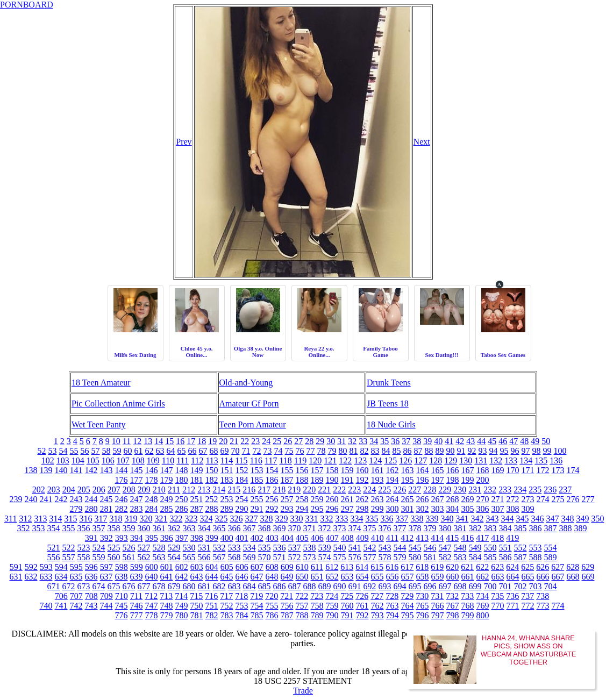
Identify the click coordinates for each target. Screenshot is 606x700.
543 (385, 548)
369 (280, 528)
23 (255, 441)
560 (114, 557)
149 (197, 470)
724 (332, 596)
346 (537, 519)
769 (483, 606)
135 (541, 460)
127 (420, 460)
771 (513, 606)
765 (423, 606)
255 (257, 499)
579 (400, 557)
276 (573, 499)
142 (91, 470)
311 (10, 519)
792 (362, 615)
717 (226, 596)
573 (310, 557)
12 (137, 441)
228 (430, 490)
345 (522, 519)
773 (543, 606)
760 (347, 606)
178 (152, 480)
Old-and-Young (246, 383)
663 (498, 577)
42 (460, 441)
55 (74, 451)
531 (204, 548)
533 (234, 548)
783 (227, 615)
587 (521, 557)
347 (552, 519)
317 (101, 519)
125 (390, 460)
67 (203, 451)
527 (144, 548)
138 (31, 470)
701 (505, 586)
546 (430, 548)
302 (423, 509)
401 (242, 538)
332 (326, 519)
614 (362, 567)
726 (362, 596)
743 (91, 606)
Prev (184, 142)
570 (265, 557)
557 (69, 557)
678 (159, 586)
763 (393, 606)
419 (512, 538)
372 (325, 528)
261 (347, 499)
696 (430, 586)
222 (339, 490)
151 (227, 470)
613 (347, 567)
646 (242, 577)
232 (490, 490)
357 (99, 528)
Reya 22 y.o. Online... (319, 352)
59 (117, 451)
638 (122, 577)
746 (137, 606)
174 (573, 470)
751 (212, 606)
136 (556, 460)
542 (370, 548)
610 (302, 567)
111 (183, 460)
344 (507, 519)
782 (212, 615)
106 (108, 460)
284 (152, 509)
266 (423, 499)
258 (302, 499)
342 (477, 519)
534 (249, 548)
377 (400, 528)
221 (324, 490)
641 (167, 577)
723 (317, 596)
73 (268, 451)
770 (498, 606)
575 (340, 557)
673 (84, 586)
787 (287, 615)
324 (206, 519)
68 (214, 451)
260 (332, 499)
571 (280, 557)
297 (347, 509)
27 (298, 441)
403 (272, 538)
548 (460, 548)
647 (257, 577)
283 (137, 509)
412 (407, 538)
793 (377, 615)
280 (91, 509)
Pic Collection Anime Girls (118, 403)
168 (483, 470)
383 (490, 528)
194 (393, 480)
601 (167, 567)
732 (452, 596)
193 (377, 480)
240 (31, 499)
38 (417, 441)
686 (280, 586)
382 (475, 528)
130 (466, 460)
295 (317, 509)
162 (393, 470)
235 (535, 490)
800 (483, 615)
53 (53, 451)
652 (332, 577)
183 (227, 480)
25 (277, 441)
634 (61, 577)
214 (219, 490)
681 (204, 586)
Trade (303, 691)
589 (551, 557)
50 (546, 441)
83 (375, 451)
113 (212, 460)
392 (106, 538)
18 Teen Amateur (101, 383)
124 (375, 460)
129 (451, 460)
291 (257, 509)
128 (436, 460)
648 (272, 577)
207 (114, 490)
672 (69, 586)
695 (415, 586)
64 (171, 451)
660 (453, 577)
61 (139, 451)
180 (182, 480)
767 (453, 606)
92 (472, 451)
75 (289, 451)
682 (219, 586)
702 (521, 586)
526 (129, 548)
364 (204, 528)
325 (221, 519)
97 (526, 451)
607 (257, 567)
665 (528, 577)
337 (402, 519)
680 (189, 586)
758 (317, 606)
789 (317, 615)
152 (242, 470)
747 (152, 606)
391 (91, 538)
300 (393, 509)
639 (137, 577)
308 (513, 509)
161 (377, 470)
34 (374, 441)
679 (174, 586)
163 (408, 470)
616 (392, 567)
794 (393, 615)
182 (212, 480)
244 (91, 499)
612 (332, 567)
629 (588, 567)
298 (362, 509)
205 (84, 490)
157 (317, 470)
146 (152, 470)
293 (287, 509)
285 (167, 509)
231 (475, 490)
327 (251, 519)
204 (69, 490)
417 (482, 538)
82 (365, 451)
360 (144, 528)
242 (61, 499)
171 (528, 470)
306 (483, 509)
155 (287, 470)
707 (76, 596)
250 (182, 499)
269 (468, 499)
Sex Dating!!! (441, 355)
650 (302, 577)
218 (279, 490)
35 (384, 441)
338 (417, 519)
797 (438, 615)
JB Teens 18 (388, 403)
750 (197, 606)
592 (31, 567)
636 (91, 577)
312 (25, 519)
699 (475, 586)
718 (241, 596)
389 (581, 528)
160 (362, 470)
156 (302, 470)
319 (131, 519)
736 (512, 596)
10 (116, 441)
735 (497, 596)
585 (490, 557)
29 (320, 441)
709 (106, 596)
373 (340, 528)
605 (227, 567)
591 (16, 567)
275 (558, 499)
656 (393, 577)
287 (197, 509)
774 (558, 606)
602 (182, 567)
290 (242, 509)
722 (302, 596)
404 (287, 538)
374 (355, 528)
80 (343, 451)
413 (422, 538)
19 (212, 441)
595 (76, 567)
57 (96, 451)
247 (137, 499)
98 (537, 451)
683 (234, 586)
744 (106, 606)
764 (408, 606)
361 (159, 528)
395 (152, 538)
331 (311, 519)
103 (63, 460)
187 (287, 480)
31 (341, 441)
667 (558, 577)
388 (566, 528)
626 (543, 567)
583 (460, 557)
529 (174, 548)
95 (504, 451)
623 (497, 567)
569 (249, 557)
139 (46, 470)
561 (129, 557)
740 (46, 606)
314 (55, 519)
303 (438, 509)
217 (264, 490)
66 (193, 451)
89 (440, 451)
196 (423, 480)
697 (445, 586)
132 (496, 460)
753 (242, 606)
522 (69, 548)
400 (227, 538)
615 (377, 567)
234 (520, 490)
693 (385, 586)
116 (256, 460)
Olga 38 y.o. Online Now (258, 352)
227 (415, 490)
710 (122, 596)
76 (300, 451)
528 (159, 548)
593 (46, 567)
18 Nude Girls (391, 424)
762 (377, 606)
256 (272, 499)
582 (445, 557)
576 (355, 557)
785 (257, 615)
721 (287, 596)
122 (345, 460)
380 (445, 528)
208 (129, 490)
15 (169, 441)
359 (129, 528)
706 (61, 596)
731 (437, 596)
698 (460, 586)
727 (377, 596)
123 (360, 460)
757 (302, 606)
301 (408, 509)
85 (397, 451)
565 (189, 557)
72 (257, 451)
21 (234, 441)
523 (84, 548)
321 (161, 519)
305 (468, 509)
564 (174, 557)
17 (191, 441)
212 (189, 490)
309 (528, 509)
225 (384, 490)
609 (287, 567)
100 (560, 451)
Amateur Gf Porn (249, 403)
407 (332, 538)
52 (42, 451)
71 (246, 451)
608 (272, 567)
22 (245, 441)
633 (46, 577)
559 (99, 557)
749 (182, 606)
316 (85, 519)
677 (144, 586)
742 (76, 606)
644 (212, 577)
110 (168, 460)
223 (354, 490)
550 (490, 548)
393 (122, 538)
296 (332, 509)
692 (370, 586)
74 (279, 451)
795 (408, 615)
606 (242, 567)
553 (536, 548)
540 (340, 548)
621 (467, 567)
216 (249, 490)
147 (167, 470)
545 (415, 548)
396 (167, 538)
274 (543, 499)
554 (551, 548)
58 (106, 451)
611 (317, 567)
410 (377, 538)
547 (445, 548)
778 (152, 615)
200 (483, 480)
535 (265, 548)
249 (167, 499)
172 (543, 470)
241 (46, 499)
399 (212, 538)
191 (347, 480)
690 (340, 586)
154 (272, 470)
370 (295, 528)
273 (528, 499)
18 (202, 441)
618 (422, 567)
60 (128, 451)
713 (166, 596)
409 (362, 538)
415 (452, 538)
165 (438, 470)
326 (236, 519)
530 (189, 548)
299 (377, 509)
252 (212, 499)
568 (234, 557)
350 (597, 519)
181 (197, 480)
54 (63, 451)
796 (423, 615)
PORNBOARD (27, 5)
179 (167, 480)
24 (266, 441)
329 (281, 519)
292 (272, 509)
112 (197, 460)
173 (558, 470)
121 (330, 460)
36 (395, 441)
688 (310, 586)
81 (354, 451)
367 (249, 528)
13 (148, 441)
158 (332, 470)
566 (204, 557)
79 (332, 451)
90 (451, 451)
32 (352, 441)
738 (543, 596)
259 (317, 499)
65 (182, 451)
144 (122, 470)
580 (415, 557)
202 (39, 490)
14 (159, 441)
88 (429, 451)
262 (362, 499)
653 (347, 577)
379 (430, 528)
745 (122, 606)
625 (527, 567)
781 (197, 615)
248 (152, 499)
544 (400, 548)
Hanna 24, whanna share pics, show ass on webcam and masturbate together (529, 650)
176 (122, 480)
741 (61, 606)
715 (196, 596)
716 (211, 596)
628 (573, 567)
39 (427, 441)
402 (257, 538)
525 (114, 548)
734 (482, 596)
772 (528, 606)
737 (527, 596)
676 (129, 586)
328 (266, 519)
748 (167, 606)
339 (432, 519)
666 (543, 577)
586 (505, 557)
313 (40, 519)
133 (511, 460)
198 (453, 480)
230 (460, 490)
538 (310, 548)
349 (582, 519)
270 (483, 499)
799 (468, 615)
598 (122, 567)
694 (400, 586)
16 (180, 441)
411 (392, 538)
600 (152, 567)
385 (521, 528)
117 (271, 460)
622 (482, 567)
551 (505, 548)
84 (386, 451)
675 (114, 586)
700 (490, 586)
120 (315, 460)
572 (295, 557)
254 (242, 499)
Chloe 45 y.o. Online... (197, 352)
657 (408, 577)
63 (160, 451)
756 (287, 606)
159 (347, 470)
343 (492, 519)
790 (332, 615)
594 (61, 567)
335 (372, 519)
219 (294, 490)
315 (70, 519)
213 (204, 490)
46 (503, 441)
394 (137, 538)
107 (123, 460)
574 (325, 557)
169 (498, 470)
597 (106, 567)
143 (106, 470)
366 (234, 528)
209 (144, 490)
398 (197, 538)
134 (526, 460)
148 (182, 470)
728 (392, 596)
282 (122, 509)
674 (99, 586)
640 (152, 577)
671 (54, 586)
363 (189, 528)
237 (565, 490)
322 (176, 519)
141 (76, 470)
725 (347, 596)
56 (85, 451)
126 (405, 460)
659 (438, 577)
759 (332, 606)
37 (406, 441)
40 (438, 441)
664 (513, 577)
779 (167, 615)
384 (505, 528)
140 (61, 470)
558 (84, 557)
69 (225, 451)
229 (445, 490)
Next (422, 142)
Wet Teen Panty (98, 424)
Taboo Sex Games (503, 355)
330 (296, 519)
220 (309, 490)
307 (498, 509)
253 (227, 499)
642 (182, 577)
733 (467, 596)
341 (462, 519)
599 (137, 567)
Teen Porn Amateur (253, 424)
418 (497, 538)
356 (84, 528)
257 (287, 499)
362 (174, 528)
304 (453, 509)
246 (122, 499)
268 (453, 499)
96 (515, 451)
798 (453, 615)
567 (219, 557)
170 (513, 470)
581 (430, 557)
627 (558, 567)
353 (39, 528)
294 (302, 509)
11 (127, 441)
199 (468, 480)
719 (256, 596)
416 (467, 538)
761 (362, 606)
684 (249, 586)
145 (137, 470)
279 (76, 509)
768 (468, 606)
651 (317, 577)
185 (257, 480)
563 (159, 557)
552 (521, 548)
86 (408, 451)
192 (362, 480)
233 (505, 490)
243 (76, 499)
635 (76, 577)
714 (181, 596)
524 (99, 548)
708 (91, 596)
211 (174, 490)
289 (227, 509)
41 (449, 441)
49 (535, 441)
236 (550, 490)
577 (370, 557)
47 (514, 441)
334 (357, 519)
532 (219, 548)
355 (69, 528)
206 (99, 490)
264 (393, 499)
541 (355, 548)
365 (219, 528)
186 (272, 480)
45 (492, 441)
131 (481, 460)
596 (91, 567)
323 (191, 519)
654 (362, 577)
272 (513, 499)
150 (212, 470)
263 (377, 499)
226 (400, 490)
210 (159, 490)
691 (355, 586)
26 (288, 441)
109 (153, 460)
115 (241, 460)
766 (438, 606)
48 (524, 441)
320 (146, 519)
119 (300, 460)
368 (265, 528)
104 (78, 460)
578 (385, 557)
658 (423, 577)
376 (385, 528)
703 (536, 586)
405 (302, 538)
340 (447, 519)
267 (438, 499)
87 (418, 451)
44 (481, 441)
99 (547, 451)
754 (257, 606)
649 (287, 577)
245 (106, 499)
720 (272, 596)
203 (54, 490)
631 (16, 577)
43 (470, 441)
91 (461, 451)
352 (24, 528)
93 (483, 451)
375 (370, 528)
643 (197, 577)
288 (212, 509)
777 (137, 615)
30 (331, 441)
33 (363, 441)
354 (54, 528)
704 (551, 586)
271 (498, 499)
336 (387, 519)
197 (438, 480)
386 (536, 528)
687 (295, 586)
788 (302, 615)
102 (48, 460)
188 (302, 480)
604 (212, 567)
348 (567, 519)
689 (325, 586)
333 (341, 519)
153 (257, 470)
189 (317, 480)
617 (407, 567)
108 (138, 460)
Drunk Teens (389, 383)
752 (227, 606)
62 (149, 451)
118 (285, 460)
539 (325, 548)
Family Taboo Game (380, 352)
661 (468, 577)
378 (415, 528)
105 (93, 460)
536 (280, 548)
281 (106, 509)
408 (347, 538)
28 (309, 441)
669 (588, 577)
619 (437, 567)
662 (483, 577)
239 (16, 499)
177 (137, 480)
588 (536, 557)
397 (182, 538)
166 (453, 470)
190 (332, 480)
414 (437, 538)
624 (512, 567)
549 (475, 548)
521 (54, 548)
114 (227, 460)
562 (144, 557)
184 (242, 480)
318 (116, 519)
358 (114, 528)
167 (468, 470)
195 (408, 480)
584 (475, 557)
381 (460, 528)
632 (31, 577)
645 (227, 577)
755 (272, 606)
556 (54, 557)
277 (588, 499)
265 (408, 499)
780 (182, 615)
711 (136, 596)
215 (234, 490)
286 (182, 509)
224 (369, 490)
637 (106, 577)
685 (265, 586)
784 (242, 615)
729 (407, 596)
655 (377, 577)
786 (272, 615)
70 (236, 451)
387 (551, 528)
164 (423, 470)
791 (347, 615)
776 (122, 615)
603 (197, 567)
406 (317, 538)
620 (452, 567)
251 (197, 499)
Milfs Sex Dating (135, 355)
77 (311, 451)
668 (573, 577)
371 (310, 528)
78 (322, 451)
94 (494, 451)
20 (223, 441)
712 (151, 596)
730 (422, 596)
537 (295, 548)
